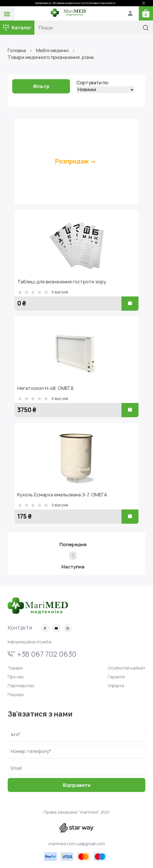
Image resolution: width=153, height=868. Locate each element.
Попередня (73, 544)
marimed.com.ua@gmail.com (77, 844)
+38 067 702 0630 (42, 654)
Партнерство (21, 686)
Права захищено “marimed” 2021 (77, 812)
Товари (15, 668)
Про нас (16, 677)
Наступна (73, 567)
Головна (17, 50)
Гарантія (116, 677)
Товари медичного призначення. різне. (51, 57)
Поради (16, 694)
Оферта (116, 686)
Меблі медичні (52, 50)
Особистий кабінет (127, 668)
